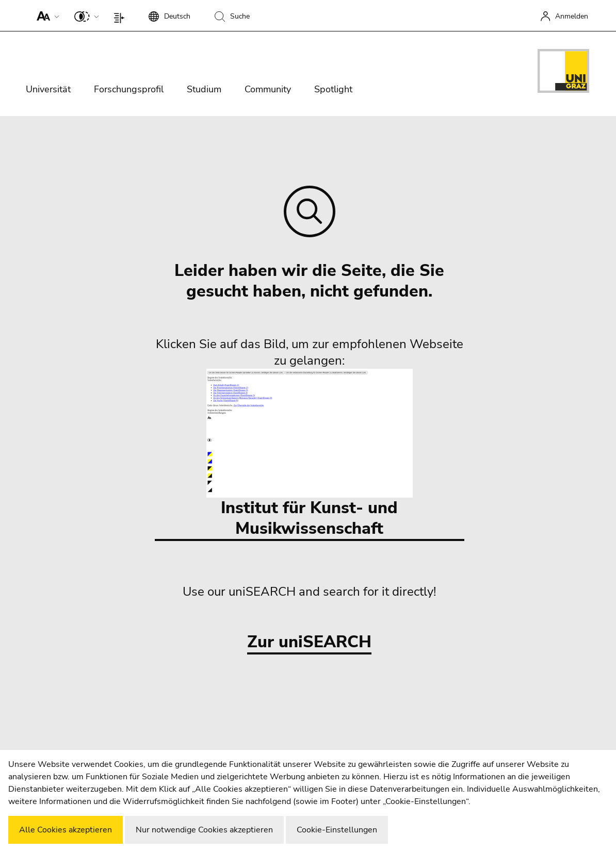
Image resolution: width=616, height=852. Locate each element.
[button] (46, 15)
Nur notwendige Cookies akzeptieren (204, 830)
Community (268, 89)
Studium (204, 89)
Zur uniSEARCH (309, 642)
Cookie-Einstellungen (337, 830)
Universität (48, 89)
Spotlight (333, 89)
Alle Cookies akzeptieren (66, 830)
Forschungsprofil (129, 89)
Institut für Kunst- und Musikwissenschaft (310, 454)
